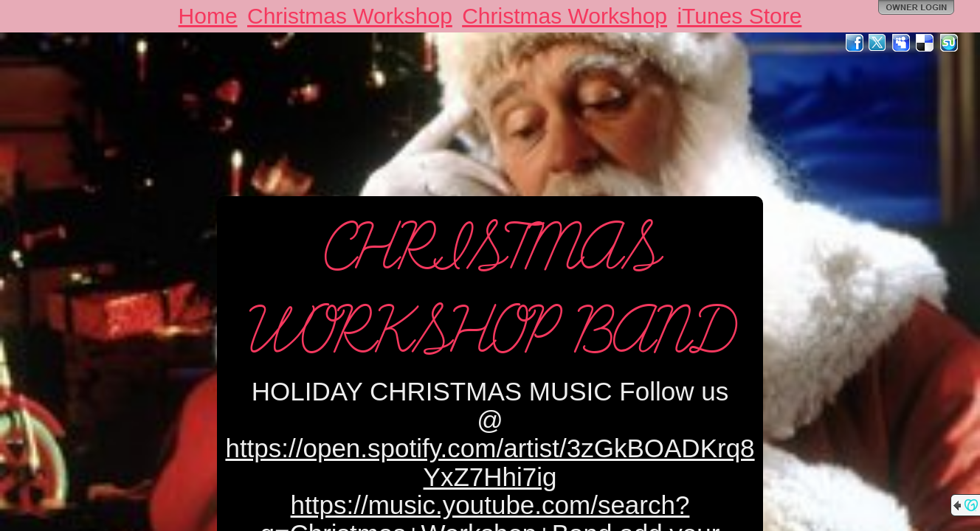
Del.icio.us (925, 43)
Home (208, 16)
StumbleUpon (949, 43)
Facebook (855, 43)
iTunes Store (739, 16)
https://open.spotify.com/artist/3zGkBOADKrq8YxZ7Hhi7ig (490, 462)
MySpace (902, 43)
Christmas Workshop (350, 16)
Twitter (878, 43)
